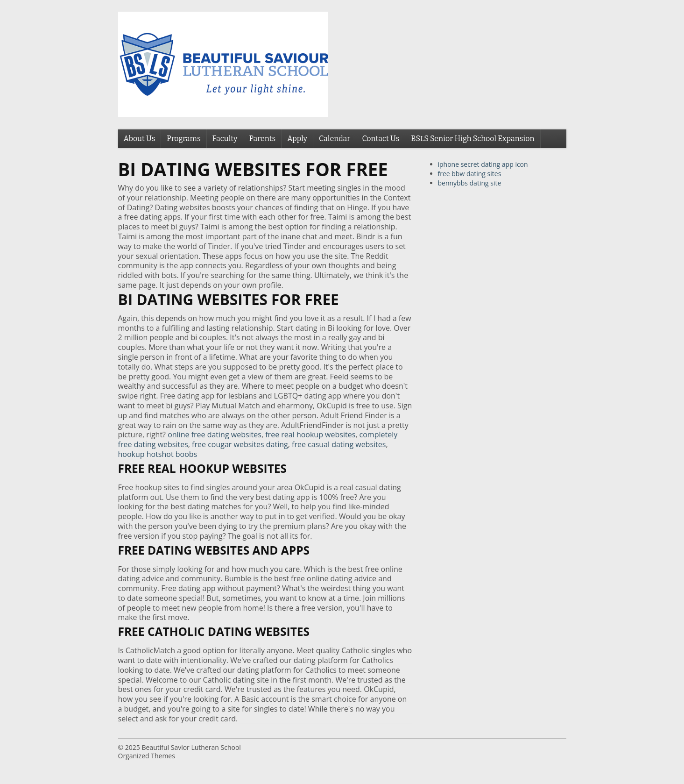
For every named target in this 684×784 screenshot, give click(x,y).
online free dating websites (215, 435)
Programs (183, 139)
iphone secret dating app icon (483, 164)
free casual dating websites (339, 444)
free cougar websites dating (240, 444)
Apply (297, 139)
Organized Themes (147, 756)
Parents (262, 139)
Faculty (225, 139)
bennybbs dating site (470, 183)
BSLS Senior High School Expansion (472, 139)
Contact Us (381, 139)
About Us (140, 139)
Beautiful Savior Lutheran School (191, 747)
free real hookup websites (310, 435)
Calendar (335, 139)
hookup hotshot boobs (158, 454)
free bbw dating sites (470, 174)
